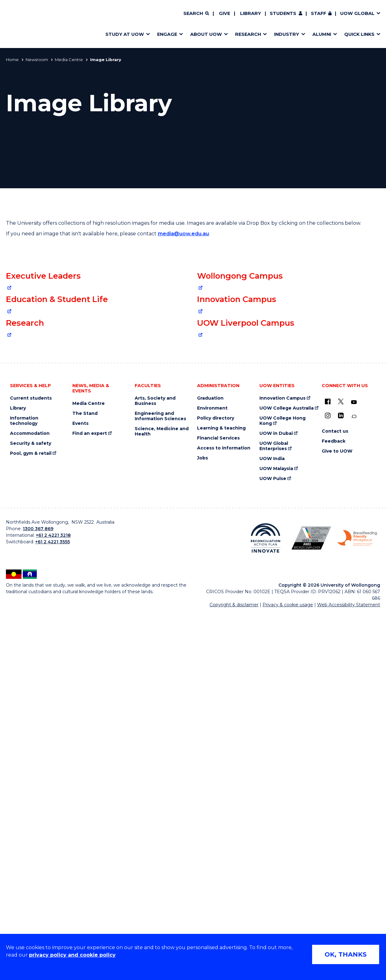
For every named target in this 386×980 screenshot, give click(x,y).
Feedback (334, 808)
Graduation (210, 765)
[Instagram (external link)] (328, 782)
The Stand (85, 780)
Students (283, 13)
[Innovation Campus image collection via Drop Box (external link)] (289, 495)
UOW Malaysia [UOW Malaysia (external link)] (276, 836)
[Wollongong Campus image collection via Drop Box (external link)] (289, 349)
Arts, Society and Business (155, 768)
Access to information (224, 815)
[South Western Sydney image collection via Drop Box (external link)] (289, 641)
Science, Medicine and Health (162, 798)
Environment (212, 775)
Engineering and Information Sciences (160, 783)
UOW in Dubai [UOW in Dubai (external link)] (276, 800)
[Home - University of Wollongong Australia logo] (24, 24)
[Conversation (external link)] (354, 783)
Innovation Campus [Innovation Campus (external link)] (282, 765)
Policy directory (216, 785)
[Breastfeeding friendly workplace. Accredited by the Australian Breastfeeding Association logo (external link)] (357, 905)
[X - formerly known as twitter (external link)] (341, 768)
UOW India (272, 826)
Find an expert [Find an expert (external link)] (90, 800)
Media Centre (69, 60)
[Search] (196, 14)
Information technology (24, 788)
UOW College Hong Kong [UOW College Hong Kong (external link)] (282, 788)
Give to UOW (337, 818)
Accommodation (30, 800)
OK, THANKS (346, 954)
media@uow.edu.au (183, 234)
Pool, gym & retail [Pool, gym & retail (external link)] (31, 820)
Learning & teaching (221, 795)
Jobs (203, 825)
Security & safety (31, 810)
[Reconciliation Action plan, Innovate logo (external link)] (265, 905)
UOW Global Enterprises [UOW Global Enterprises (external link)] (274, 813)
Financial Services (218, 805)
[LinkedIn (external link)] (341, 782)
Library (251, 13)
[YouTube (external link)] (354, 769)
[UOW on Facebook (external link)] (328, 768)
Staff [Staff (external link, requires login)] (318, 13)
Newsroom (37, 60)
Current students (31, 765)
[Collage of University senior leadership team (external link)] (98, 349)
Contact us (335, 798)
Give (224, 13)
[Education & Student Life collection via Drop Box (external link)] (98, 495)
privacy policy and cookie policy (72, 955)
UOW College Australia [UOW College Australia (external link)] (287, 775)
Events (80, 790)
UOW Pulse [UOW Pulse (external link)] (273, 845)
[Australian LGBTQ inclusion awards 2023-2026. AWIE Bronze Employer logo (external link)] (311, 905)
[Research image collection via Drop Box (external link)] (98, 641)
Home (12, 60)
